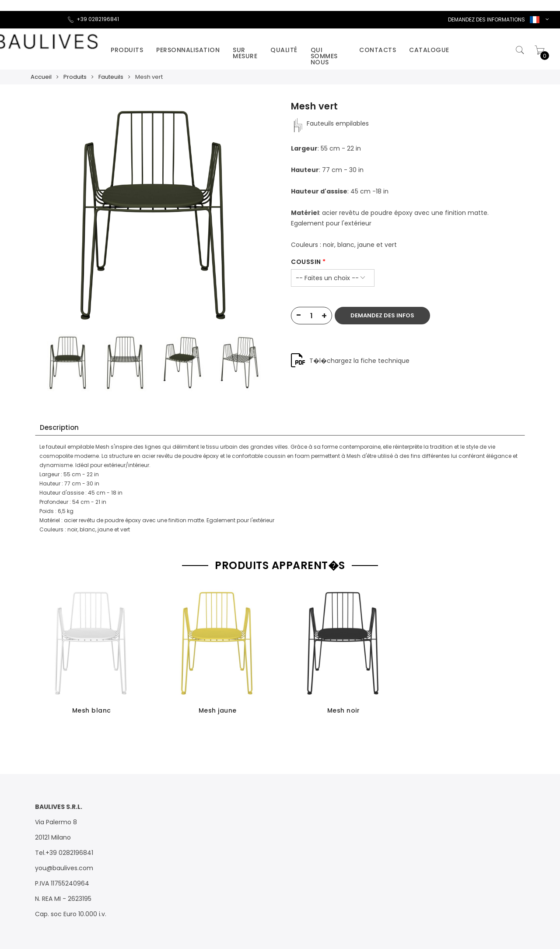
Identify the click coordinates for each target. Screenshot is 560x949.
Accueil (41, 77)
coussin (306, 262)
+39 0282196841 (93, 19)
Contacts (378, 50)
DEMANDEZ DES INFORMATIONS (486, 19)
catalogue (429, 50)
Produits (127, 50)
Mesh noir (344, 710)
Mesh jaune (218, 710)
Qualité (284, 50)
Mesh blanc (92, 710)
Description (59, 427)
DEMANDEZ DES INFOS (382, 315)
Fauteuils (111, 77)
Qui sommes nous (324, 56)
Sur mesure (245, 53)
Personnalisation (188, 50)
